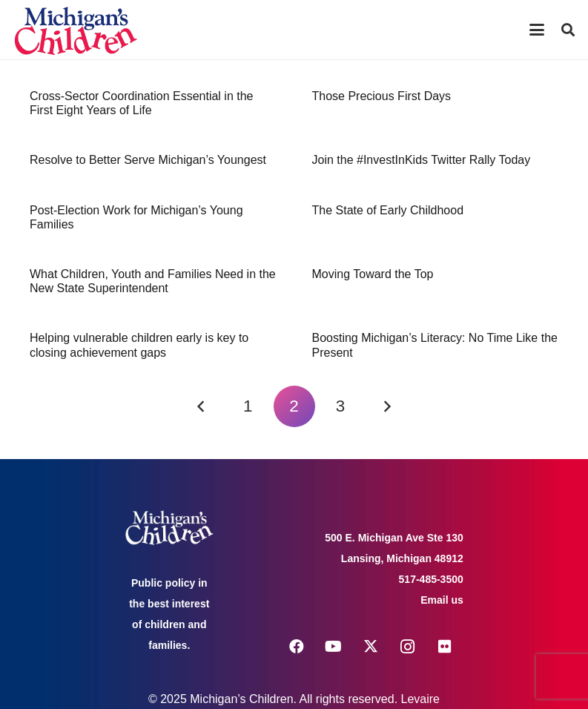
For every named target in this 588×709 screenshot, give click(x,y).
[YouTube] (334, 647)
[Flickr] (445, 647)
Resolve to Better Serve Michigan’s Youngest (148, 160)
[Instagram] (408, 647)
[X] (371, 647)
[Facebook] (297, 647)
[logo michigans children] (76, 30)
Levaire (420, 699)
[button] (537, 30)
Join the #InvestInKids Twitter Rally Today (422, 160)
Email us (442, 600)
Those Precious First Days (382, 96)
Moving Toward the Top (373, 274)
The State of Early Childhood (388, 210)
